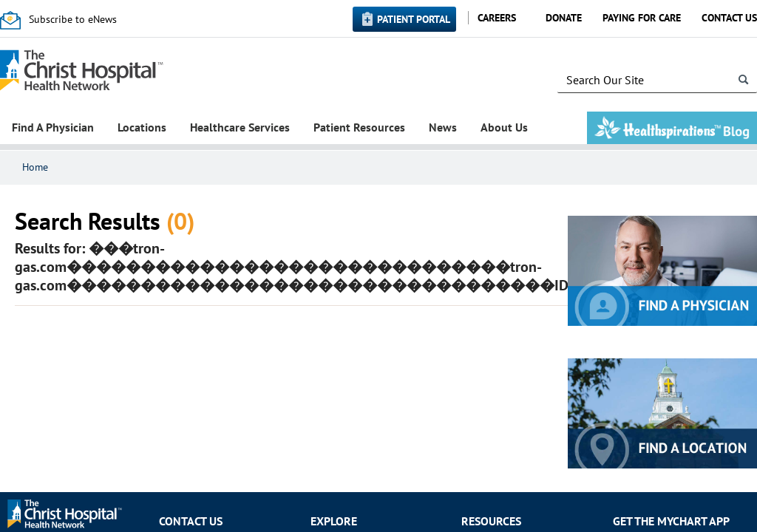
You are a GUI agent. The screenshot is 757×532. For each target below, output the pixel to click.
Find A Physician (53, 127)
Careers (497, 18)
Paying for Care (642, 18)
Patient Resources (359, 127)
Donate (564, 18)
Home (35, 167)
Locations (142, 127)
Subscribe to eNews (73, 19)
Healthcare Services (240, 127)
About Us (504, 127)
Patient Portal (414, 19)
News (443, 127)
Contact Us (729, 18)
